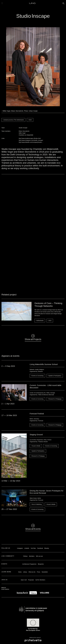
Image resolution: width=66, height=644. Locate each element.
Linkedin (27, 548)
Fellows (25, 556)
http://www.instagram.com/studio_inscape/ (31, 140)
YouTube (33, 548)
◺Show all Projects (33, 337)
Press (39, 572)
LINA (32, 3)
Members (32, 556)
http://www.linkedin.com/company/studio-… (31, 142)
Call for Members (40, 580)
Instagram (20, 548)
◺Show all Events (33, 527)
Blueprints (41, 564)
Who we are (39, 556)
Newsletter (45, 572)
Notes (20, 572)
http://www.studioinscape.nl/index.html (30, 138)
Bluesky (47, 548)
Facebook (40, 548)
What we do (32, 572)
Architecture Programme (29, 564)
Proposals (31, 580)
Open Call (24, 580)
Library (25, 572)
